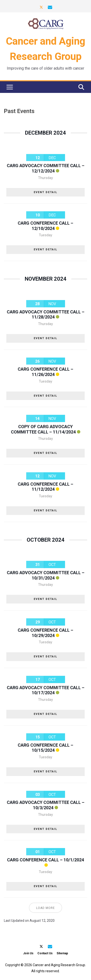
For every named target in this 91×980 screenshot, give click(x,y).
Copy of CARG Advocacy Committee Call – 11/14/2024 (43, 429)
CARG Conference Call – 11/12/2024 (45, 487)
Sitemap (62, 953)
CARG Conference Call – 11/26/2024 (45, 372)
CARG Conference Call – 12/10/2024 (45, 226)
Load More (45, 908)
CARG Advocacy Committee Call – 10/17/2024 (46, 690)
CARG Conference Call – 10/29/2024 (45, 633)
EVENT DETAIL (45, 192)
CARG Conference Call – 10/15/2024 (45, 748)
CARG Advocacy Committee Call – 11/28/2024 (46, 314)
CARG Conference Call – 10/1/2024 (45, 860)
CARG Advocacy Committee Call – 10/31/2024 (46, 575)
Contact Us (45, 953)
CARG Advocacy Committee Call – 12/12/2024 (46, 168)
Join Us (28, 953)
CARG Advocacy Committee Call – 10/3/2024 (46, 805)
